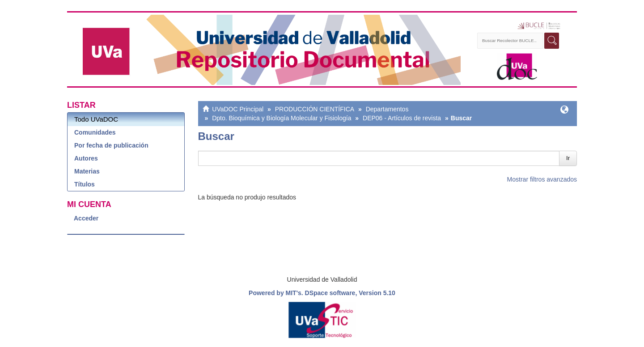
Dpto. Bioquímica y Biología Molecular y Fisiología (282, 118)
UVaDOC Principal (238, 109)
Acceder (86, 218)
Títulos (85, 184)
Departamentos (387, 109)
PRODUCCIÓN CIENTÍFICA (315, 109)
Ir (568, 158)
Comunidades (95, 132)
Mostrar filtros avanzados (542, 179)
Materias (87, 171)
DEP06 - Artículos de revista (402, 118)
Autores (86, 158)
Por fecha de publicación (111, 145)
